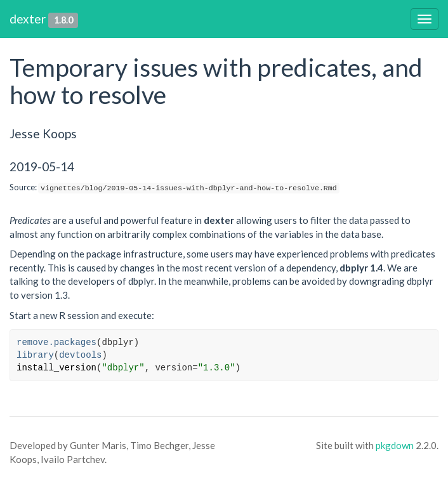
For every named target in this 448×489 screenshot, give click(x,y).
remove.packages (56, 342)
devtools (80, 355)
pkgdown (395, 445)
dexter (28, 19)
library (35, 355)
